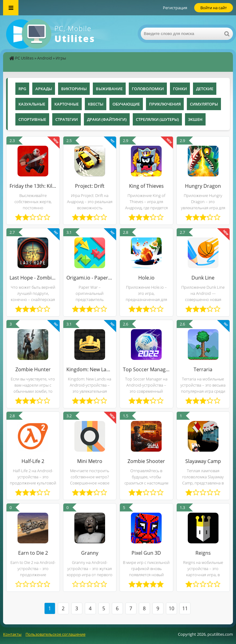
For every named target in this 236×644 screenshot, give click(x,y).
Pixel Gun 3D (146, 553)
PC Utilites (24, 58)
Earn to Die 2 (33, 553)
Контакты (12, 634)
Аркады (44, 89)
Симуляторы (204, 104)
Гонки (180, 89)
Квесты (96, 104)
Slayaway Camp (203, 461)
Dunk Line (203, 278)
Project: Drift (90, 186)
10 (171, 608)
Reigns (203, 553)
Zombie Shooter (146, 461)
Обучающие (126, 104)
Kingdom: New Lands (90, 369)
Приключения (165, 104)
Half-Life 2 (33, 461)
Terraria (203, 369)
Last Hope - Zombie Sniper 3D (33, 278)
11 (185, 608)
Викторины (74, 89)
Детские (205, 89)
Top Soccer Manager (146, 369)
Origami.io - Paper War (90, 278)
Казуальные (32, 104)
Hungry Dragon (203, 186)
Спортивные (32, 119)
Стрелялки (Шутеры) (157, 119)
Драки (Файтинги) (107, 119)
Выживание (109, 89)
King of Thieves (146, 186)
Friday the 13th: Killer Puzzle (33, 186)
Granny (90, 553)
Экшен (195, 119)
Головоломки (148, 89)
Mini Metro (90, 461)
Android (45, 58)
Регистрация (175, 8)
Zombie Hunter (33, 369)
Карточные (67, 104)
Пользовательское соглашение (55, 634)
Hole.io (146, 278)
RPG (22, 89)
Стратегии (67, 119)
